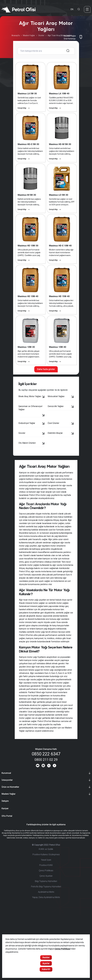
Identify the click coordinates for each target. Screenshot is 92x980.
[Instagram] (43, 830)
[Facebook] (56, 830)
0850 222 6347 (46, 817)
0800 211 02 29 (46, 823)
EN (72, 9)
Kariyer (5, 873)
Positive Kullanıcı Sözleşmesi (46, 919)
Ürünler (41, 35)
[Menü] (87, 9)
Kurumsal (6, 838)
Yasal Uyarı (46, 925)
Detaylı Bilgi (24, 119)
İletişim (5, 866)
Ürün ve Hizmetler (10, 852)
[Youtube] (36, 830)
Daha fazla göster (46, 433)
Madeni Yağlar (29, 35)
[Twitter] (49, 830)
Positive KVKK (46, 930)
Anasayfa (16, 35)
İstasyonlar (7, 845)
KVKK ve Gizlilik (46, 914)
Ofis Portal (7, 881)
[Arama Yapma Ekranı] (79, 9)
